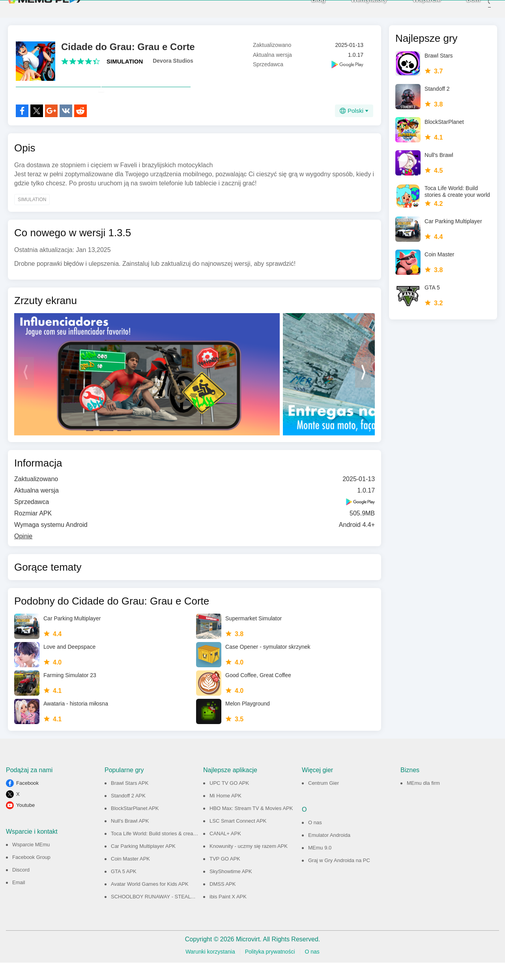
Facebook (27, 800)
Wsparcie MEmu (31, 862)
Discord (21, 887)
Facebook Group (31, 875)
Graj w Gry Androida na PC (339, 878)
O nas (315, 840)
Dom (462, 8)
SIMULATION (125, 61)
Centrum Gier (324, 800)
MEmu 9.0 (320, 865)
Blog (307, 8)
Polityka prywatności (270, 969)
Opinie (23, 553)
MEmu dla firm (423, 800)
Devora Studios (173, 61)
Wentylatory (357, 8)
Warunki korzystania (210, 969)
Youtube (25, 822)
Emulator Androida (329, 852)
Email (19, 900)
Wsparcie (415, 8)
